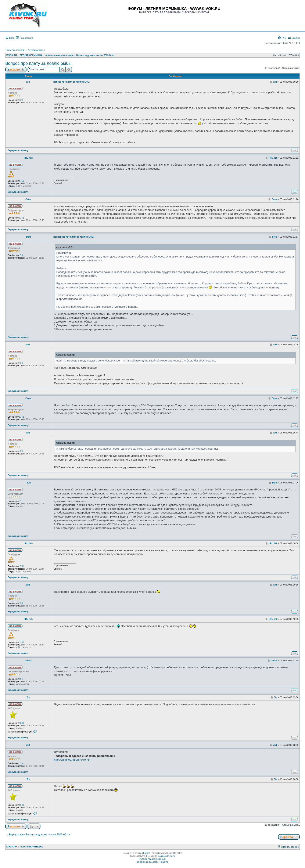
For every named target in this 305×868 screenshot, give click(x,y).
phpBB (145, 853)
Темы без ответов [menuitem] (15, 50)
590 (22, 723)
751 (22, 181)
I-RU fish (28, 158)
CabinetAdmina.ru (166, 856)
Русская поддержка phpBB (152, 859)
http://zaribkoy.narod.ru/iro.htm (73, 760)
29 (21, 100)
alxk (28, 82)
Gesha (28, 661)
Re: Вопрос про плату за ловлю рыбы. (74, 237)
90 (21, 255)
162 (22, 218)
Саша (28, 199)
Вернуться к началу (18, 150)
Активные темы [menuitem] (36, 50)
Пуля (28, 483)
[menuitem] (10, 38)
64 (21, 679)
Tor (28, 697)
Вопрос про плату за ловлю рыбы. (39, 63)
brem (28, 237)
